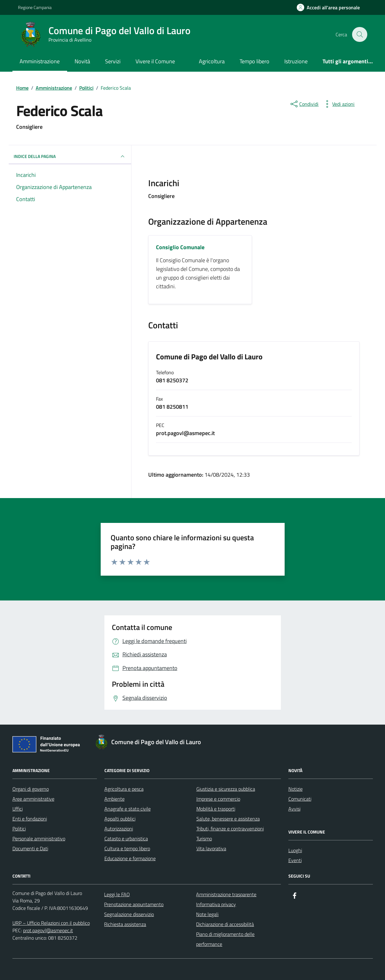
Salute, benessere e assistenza (228, 819)
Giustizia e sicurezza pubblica (226, 789)
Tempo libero (254, 61)
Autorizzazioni (119, 829)
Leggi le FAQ (117, 894)
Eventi (295, 860)
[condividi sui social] (304, 104)
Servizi (113, 61)
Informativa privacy (216, 904)
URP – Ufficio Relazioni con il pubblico (51, 923)
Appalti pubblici (120, 819)
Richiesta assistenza (125, 924)
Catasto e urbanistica (126, 838)
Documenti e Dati (30, 848)
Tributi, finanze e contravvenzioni (230, 829)
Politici (19, 829)
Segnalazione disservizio (129, 914)
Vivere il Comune (155, 61)
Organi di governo (31, 789)
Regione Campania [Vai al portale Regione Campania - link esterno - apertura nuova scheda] (35, 7)
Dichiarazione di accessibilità (225, 924)
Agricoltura (212, 61)
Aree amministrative (33, 799)
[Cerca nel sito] (360, 34)
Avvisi (294, 809)
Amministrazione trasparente (226, 894)
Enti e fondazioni (30, 819)
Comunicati (300, 799)
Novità (82, 61)
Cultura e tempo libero (127, 848)
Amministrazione (40, 61)
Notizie (296, 789)
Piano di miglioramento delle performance (225, 939)
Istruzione (296, 61)
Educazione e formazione (130, 858)
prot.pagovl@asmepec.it (48, 930)
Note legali (207, 914)
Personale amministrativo (39, 838)
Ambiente (115, 799)
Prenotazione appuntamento (134, 904)
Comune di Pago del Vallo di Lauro (209, 357)
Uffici (18, 809)
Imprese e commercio (218, 799)
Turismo (204, 838)
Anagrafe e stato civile (128, 809)
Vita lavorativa (211, 848)
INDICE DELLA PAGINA (70, 156)
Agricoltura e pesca (124, 789)
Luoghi (295, 850)
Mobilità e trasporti (216, 809)
